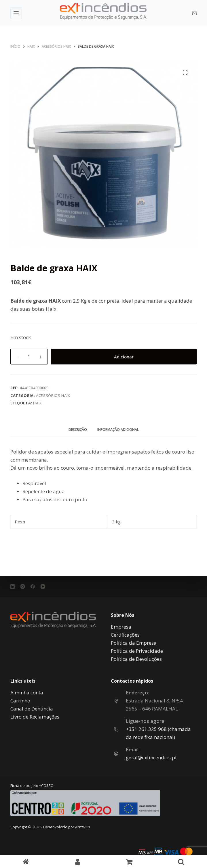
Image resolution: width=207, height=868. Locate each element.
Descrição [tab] (78, 430)
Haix (38, 403)
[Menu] (16, 13)
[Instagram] (23, 586)
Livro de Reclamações (35, 717)
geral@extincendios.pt (151, 757)
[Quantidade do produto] (29, 357)
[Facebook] (33, 586)
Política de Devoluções (136, 659)
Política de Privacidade (137, 651)
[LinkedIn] (13, 586)
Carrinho (20, 701)
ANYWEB (82, 827)
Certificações (125, 635)
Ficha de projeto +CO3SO (32, 786)
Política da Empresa (134, 643)
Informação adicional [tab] (118, 430)
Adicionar (124, 357)
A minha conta (27, 693)
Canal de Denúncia (32, 709)
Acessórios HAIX (53, 395)
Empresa (121, 627)
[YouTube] (43, 586)
